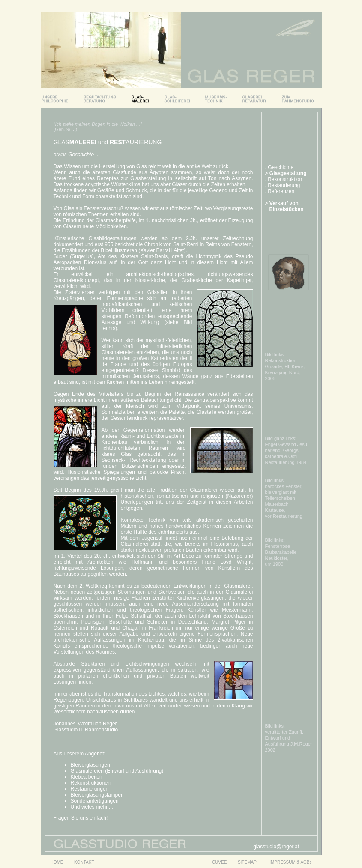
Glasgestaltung (288, 173)
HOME (57, 862)
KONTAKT (84, 862)
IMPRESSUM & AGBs (290, 862)
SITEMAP (248, 862)
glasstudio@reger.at (276, 847)
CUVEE (219, 862)
